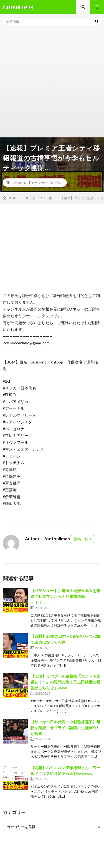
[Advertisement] (52, 82)
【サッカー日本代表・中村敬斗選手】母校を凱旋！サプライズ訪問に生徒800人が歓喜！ (65, 728)
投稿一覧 (81, 539)
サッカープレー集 (47, 183)
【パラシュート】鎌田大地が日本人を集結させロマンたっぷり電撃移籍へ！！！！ (65, 596)
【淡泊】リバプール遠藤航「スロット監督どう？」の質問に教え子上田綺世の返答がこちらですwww (65, 682)
